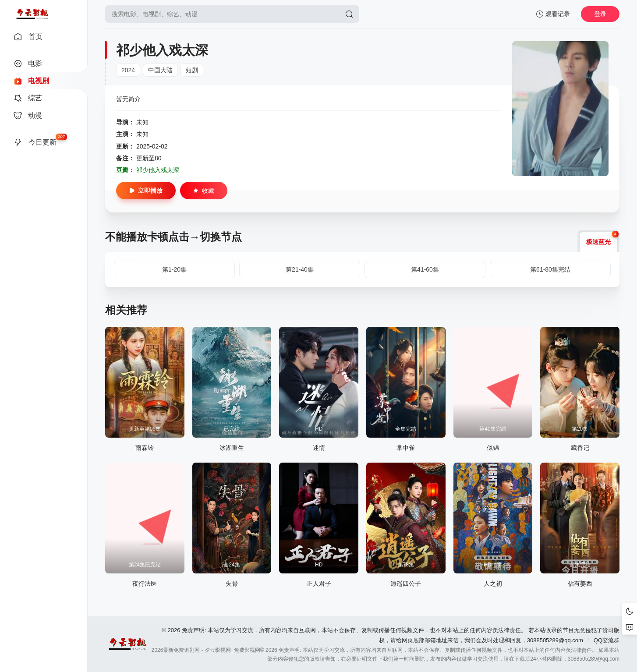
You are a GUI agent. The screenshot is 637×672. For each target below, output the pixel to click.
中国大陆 (160, 70)
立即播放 (146, 191)
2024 (128, 70)
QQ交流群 (607, 640)
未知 (142, 122)
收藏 (204, 191)
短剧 (192, 70)
